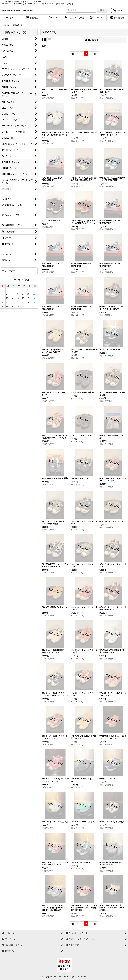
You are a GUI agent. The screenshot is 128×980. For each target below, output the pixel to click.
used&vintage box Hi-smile (17, 10)
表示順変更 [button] (92, 40)
